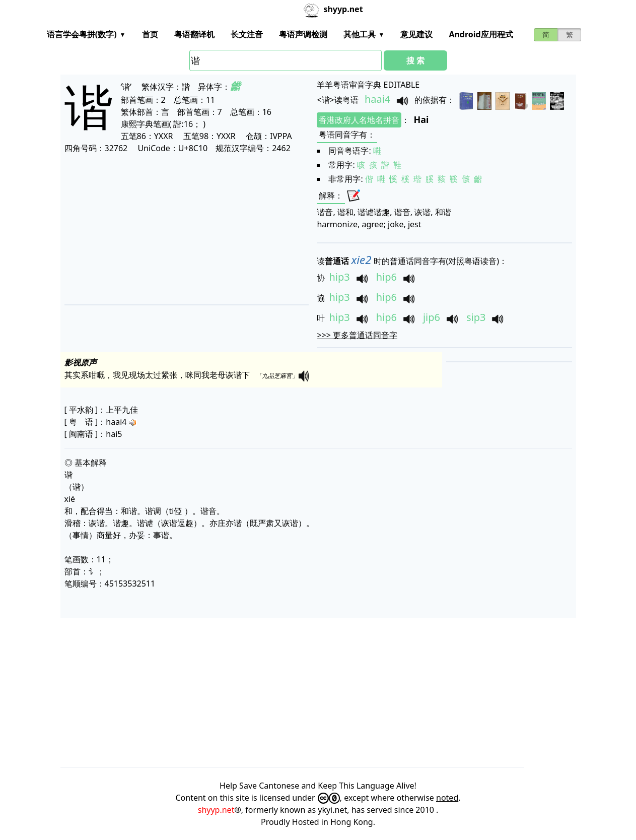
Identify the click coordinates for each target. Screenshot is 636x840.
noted (447, 798)
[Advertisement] (184, 229)
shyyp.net (216, 810)
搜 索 (415, 60)
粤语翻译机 (194, 34)
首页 (150, 34)
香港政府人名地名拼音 (359, 120)
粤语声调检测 (303, 34)
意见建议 (416, 34)
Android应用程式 (481, 34)
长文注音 (247, 34)
